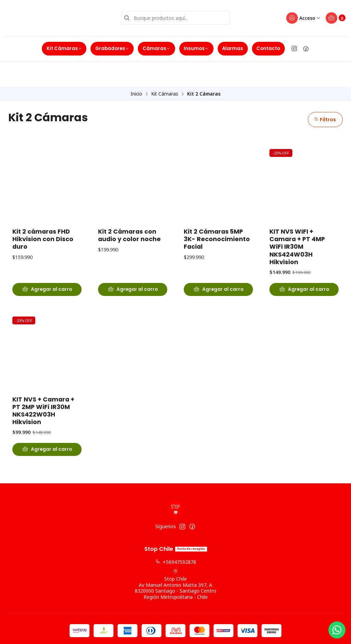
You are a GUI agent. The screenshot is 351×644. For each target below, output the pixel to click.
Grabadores (112, 46)
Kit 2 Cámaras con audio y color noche (129, 209)
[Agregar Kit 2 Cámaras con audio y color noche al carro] (133, 263)
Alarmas (233, 46)
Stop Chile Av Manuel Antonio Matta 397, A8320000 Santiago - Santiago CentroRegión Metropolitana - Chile (175, 560)
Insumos (196, 46)
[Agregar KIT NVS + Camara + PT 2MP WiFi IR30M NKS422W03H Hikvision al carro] (47, 430)
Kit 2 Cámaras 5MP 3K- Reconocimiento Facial (217, 212)
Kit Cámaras (64, 46)
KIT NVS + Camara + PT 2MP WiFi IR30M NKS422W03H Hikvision (43, 391)
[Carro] (335, 17)
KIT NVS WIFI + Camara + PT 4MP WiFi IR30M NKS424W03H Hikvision (297, 220)
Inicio (136, 67)
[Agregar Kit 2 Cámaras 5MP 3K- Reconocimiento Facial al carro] (218, 263)
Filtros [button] (324, 92)
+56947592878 (176, 538)
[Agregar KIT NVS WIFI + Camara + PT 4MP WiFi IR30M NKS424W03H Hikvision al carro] (304, 263)
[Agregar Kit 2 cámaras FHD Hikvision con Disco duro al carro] (47, 263)
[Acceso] (301, 17)
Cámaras (156, 46)
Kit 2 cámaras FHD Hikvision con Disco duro (43, 212)
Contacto (268, 46)
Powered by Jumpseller (209, 632)
